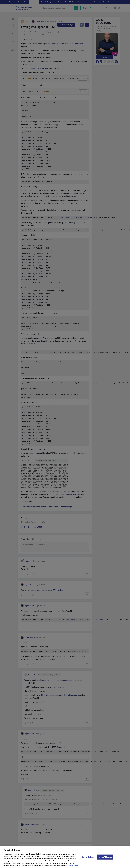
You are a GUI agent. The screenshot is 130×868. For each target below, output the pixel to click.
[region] (65, 857)
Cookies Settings (88, 857)
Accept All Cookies (105, 857)
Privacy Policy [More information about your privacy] (73, 866)
